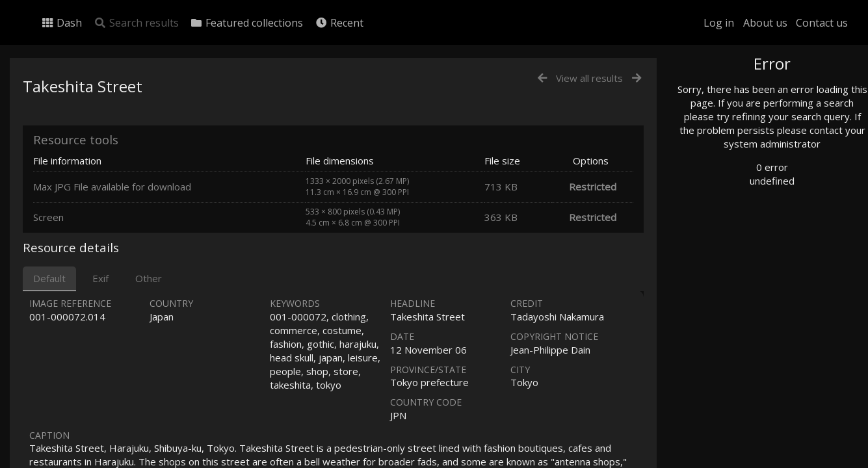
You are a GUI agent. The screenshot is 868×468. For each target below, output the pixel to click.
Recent (339, 23)
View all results (589, 78)
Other (149, 278)
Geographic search (740, 250)
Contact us (822, 23)
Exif (100, 278)
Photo (715, 93)
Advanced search (737, 264)
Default (49, 278)
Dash (61, 23)
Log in (719, 23)
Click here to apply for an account (760, 461)
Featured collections (246, 23)
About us (765, 23)
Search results (136, 23)
